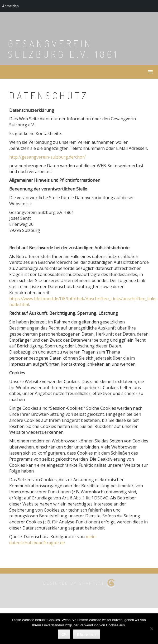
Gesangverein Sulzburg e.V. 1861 (63, 49)
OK (64, 634)
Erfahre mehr (87, 634)
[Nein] (151, 629)
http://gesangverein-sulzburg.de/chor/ (47, 157)
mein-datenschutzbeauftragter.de (53, 540)
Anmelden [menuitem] (10, 6)
